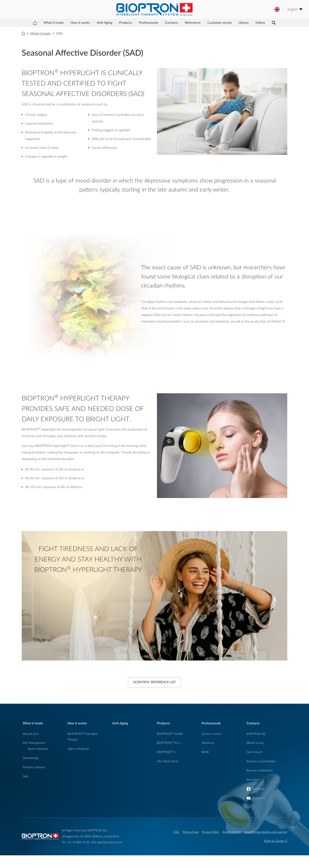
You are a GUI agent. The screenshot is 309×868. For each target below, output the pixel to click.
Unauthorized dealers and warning (266, 845)
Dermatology (31, 771)
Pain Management (34, 756)
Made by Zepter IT (276, 854)
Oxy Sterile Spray (168, 774)
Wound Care (31, 747)
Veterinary (208, 756)
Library (243, 30)
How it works (72, 30)
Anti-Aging (94, 30)
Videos (263, 30)
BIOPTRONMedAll (170, 747)
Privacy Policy (211, 845)
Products (116, 30)
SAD (26, 789)
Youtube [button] (257, 811)
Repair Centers (232, 845)
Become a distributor (260, 783)
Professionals (142, 30)
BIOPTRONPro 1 (169, 756)
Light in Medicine (78, 761)
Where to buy (255, 756)
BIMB (205, 765)
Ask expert (253, 792)
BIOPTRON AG (256, 747)
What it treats (48, 30)
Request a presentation (261, 774)
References (193, 30)
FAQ (177, 845)
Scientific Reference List (154, 695)
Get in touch (254, 765)
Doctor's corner (212, 747)
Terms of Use (191, 845)
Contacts (168, 30)
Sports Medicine (38, 761)
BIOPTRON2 (166, 765)
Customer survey (219, 30)
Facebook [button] (258, 802)
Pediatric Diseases (34, 780)
